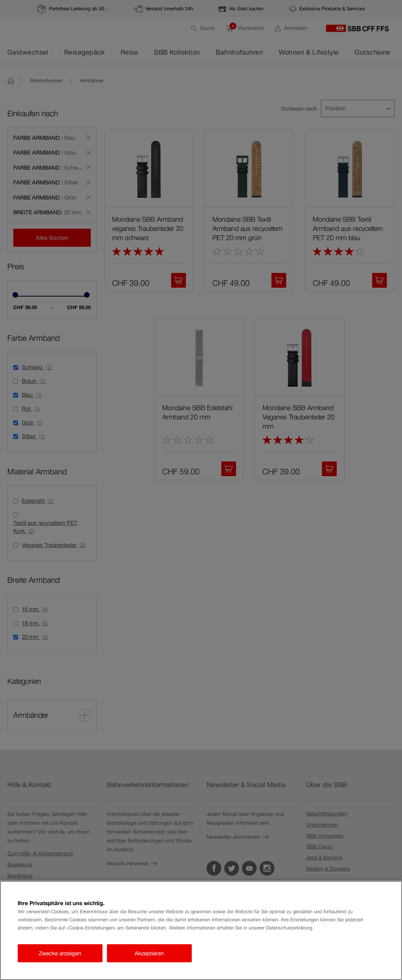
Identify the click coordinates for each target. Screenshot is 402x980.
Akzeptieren (149, 953)
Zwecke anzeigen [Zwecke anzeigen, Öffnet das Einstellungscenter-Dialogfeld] (60, 953)
